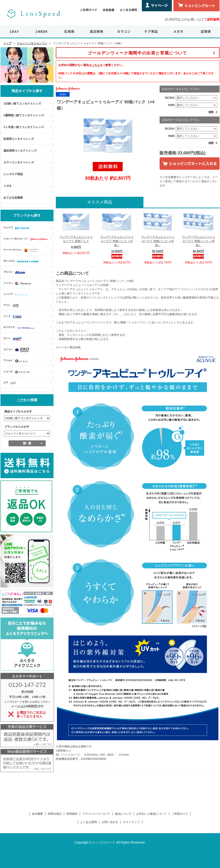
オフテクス (20, 328)
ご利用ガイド (180, 814)
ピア (11, 383)
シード (14, 317)
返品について (123, 814)
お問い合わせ (110, 822)
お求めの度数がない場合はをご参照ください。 (92, 65)
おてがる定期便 (13, 198)
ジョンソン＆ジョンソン (32, 43)
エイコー (17, 350)
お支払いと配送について (152, 814)
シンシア (17, 295)
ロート (14, 339)
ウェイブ (17, 228)
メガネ (8, 186)
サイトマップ (131, 822)
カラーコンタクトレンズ (19, 162)
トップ (7, 43)
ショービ (18, 372)
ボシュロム (22, 261)
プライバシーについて (96, 814)
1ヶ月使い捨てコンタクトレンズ (24, 127)
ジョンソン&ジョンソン (27, 239)
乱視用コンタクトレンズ (19, 139)
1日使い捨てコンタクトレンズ (22, 104)
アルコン (15, 272)
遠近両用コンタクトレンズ (20, 151)
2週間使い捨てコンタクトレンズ (24, 115)
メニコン (18, 283)
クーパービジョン (22, 250)
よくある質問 (89, 822)
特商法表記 (55, 814)
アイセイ (17, 361)
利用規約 (72, 814)
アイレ (12, 306)
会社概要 (37, 814)
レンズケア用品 (13, 174)
